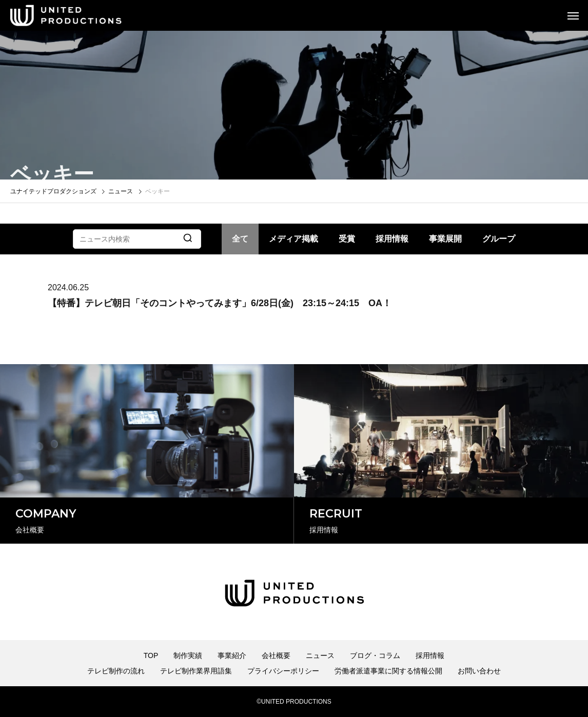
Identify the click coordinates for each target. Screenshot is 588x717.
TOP (151, 655)
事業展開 (445, 239)
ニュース (320, 655)
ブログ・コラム (375, 655)
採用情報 (392, 239)
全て (240, 239)
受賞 (347, 239)
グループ (499, 239)
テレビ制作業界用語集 (196, 671)
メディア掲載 (293, 239)
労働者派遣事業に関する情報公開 (388, 671)
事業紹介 (232, 655)
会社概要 (276, 655)
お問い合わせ (479, 671)
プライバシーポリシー (283, 671)
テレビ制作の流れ (116, 671)
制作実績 (188, 655)
